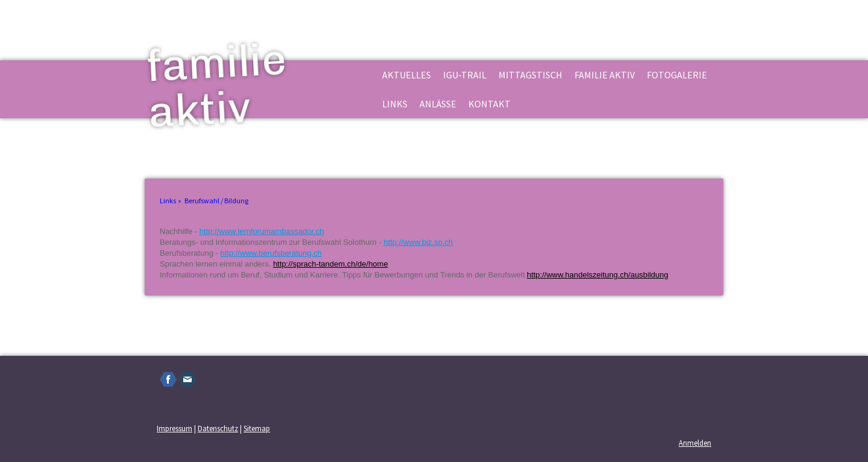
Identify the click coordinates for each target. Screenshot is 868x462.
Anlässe (438, 104)
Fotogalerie (677, 75)
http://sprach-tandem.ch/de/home (331, 264)
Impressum (175, 428)
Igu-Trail (465, 75)
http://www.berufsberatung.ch (271, 253)
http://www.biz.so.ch (418, 242)
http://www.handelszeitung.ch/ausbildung (598, 275)
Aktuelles (407, 75)
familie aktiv (605, 75)
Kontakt (489, 104)
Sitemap (257, 428)
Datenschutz (218, 428)
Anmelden (695, 443)
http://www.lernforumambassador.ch (262, 231)
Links (395, 104)
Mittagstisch (530, 75)
